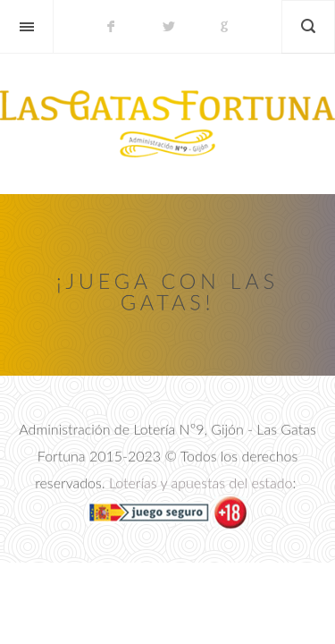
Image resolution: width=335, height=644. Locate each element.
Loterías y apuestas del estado (201, 483)
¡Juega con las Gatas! (168, 291)
